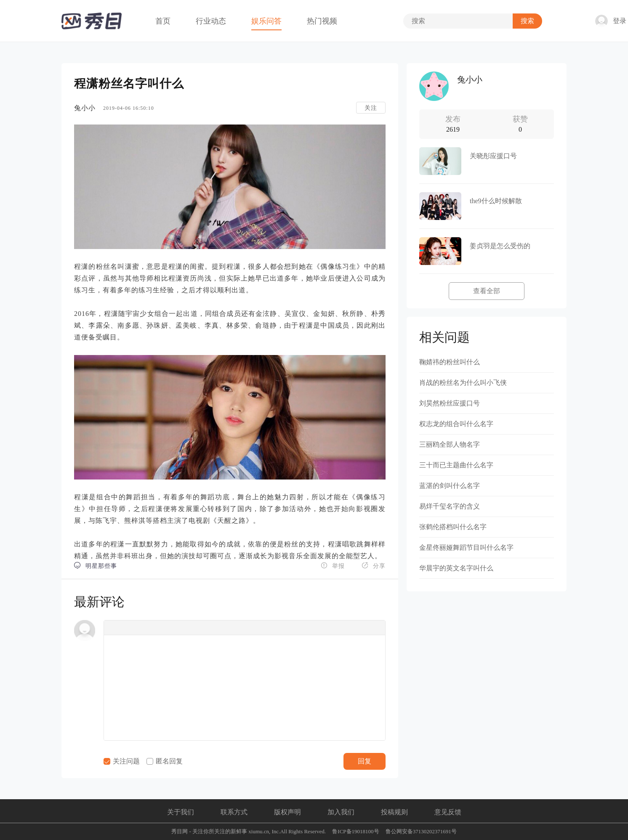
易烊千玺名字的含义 (450, 506)
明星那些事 (96, 566)
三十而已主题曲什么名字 (456, 465)
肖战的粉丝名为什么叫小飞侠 (463, 383)
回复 (365, 761)
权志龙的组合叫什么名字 (456, 424)
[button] (113, 628)
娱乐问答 (266, 21)
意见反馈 (448, 812)
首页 (163, 21)
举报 (333, 566)
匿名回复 (165, 761)
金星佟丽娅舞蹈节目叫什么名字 (466, 547)
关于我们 (181, 812)
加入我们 (341, 812)
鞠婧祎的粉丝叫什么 (450, 362)
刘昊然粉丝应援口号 (450, 403)
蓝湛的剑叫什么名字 (450, 486)
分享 (374, 566)
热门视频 (322, 21)
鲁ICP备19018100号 (355, 831)
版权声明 (287, 812)
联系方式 (234, 812)
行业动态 (211, 21)
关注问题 (122, 761)
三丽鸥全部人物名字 (450, 444)
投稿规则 (394, 812)
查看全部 (487, 291)
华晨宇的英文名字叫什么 (456, 568)
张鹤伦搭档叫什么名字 (453, 527)
